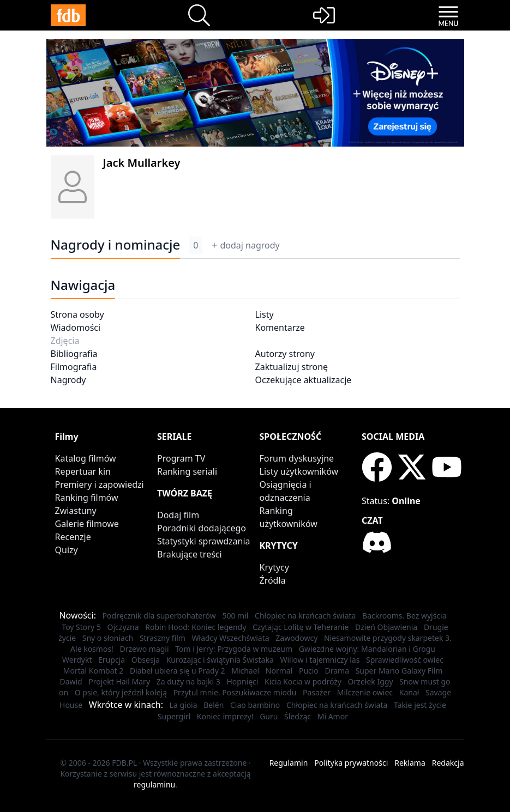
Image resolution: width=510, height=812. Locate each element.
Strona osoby (77, 314)
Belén (214, 705)
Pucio (309, 671)
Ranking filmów (87, 498)
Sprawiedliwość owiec (405, 660)
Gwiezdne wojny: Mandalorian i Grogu (367, 649)
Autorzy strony (285, 354)
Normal (279, 671)
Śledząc (298, 716)
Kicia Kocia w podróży (303, 681)
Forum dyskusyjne (297, 458)
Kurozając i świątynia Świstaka (220, 660)
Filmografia (74, 367)
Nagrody (68, 380)
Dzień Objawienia (386, 627)
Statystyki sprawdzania (204, 541)
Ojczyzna (123, 627)
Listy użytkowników (299, 471)
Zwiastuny (76, 511)
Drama (337, 671)
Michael (245, 671)
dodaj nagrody (245, 245)
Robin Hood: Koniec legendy (196, 627)
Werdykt (77, 660)
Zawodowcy (296, 638)
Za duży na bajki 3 (188, 681)
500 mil (235, 616)
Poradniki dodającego (202, 528)
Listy (265, 314)
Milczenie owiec (365, 692)
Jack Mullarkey (142, 163)
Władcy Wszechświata (231, 638)
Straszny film (163, 638)
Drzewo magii (145, 649)
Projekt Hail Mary (119, 681)
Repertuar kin (83, 471)
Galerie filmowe (87, 524)
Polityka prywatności (351, 763)
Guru (269, 716)
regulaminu (154, 784)
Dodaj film (178, 515)
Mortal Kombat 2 (94, 671)
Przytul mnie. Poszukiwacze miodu (235, 692)
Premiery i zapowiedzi (100, 484)
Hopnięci (242, 681)
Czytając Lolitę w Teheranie (301, 627)
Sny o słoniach (108, 638)
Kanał (409, 692)
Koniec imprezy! (225, 716)
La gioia (184, 705)
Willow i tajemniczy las (320, 660)
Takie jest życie (420, 705)
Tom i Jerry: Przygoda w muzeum (234, 649)
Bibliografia (74, 354)
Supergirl (174, 716)
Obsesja (146, 660)
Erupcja (112, 660)
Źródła (273, 580)
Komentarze (280, 328)
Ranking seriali (187, 471)
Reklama (410, 763)
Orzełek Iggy (371, 681)
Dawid (71, 681)
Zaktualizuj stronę (292, 367)
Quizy (67, 550)
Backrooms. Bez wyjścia (404, 616)
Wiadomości (76, 328)
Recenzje (73, 537)
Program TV (181, 458)
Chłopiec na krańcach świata (305, 616)
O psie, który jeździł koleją (121, 692)
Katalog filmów (86, 458)
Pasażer (317, 692)
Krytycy (274, 567)
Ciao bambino (255, 705)
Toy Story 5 (81, 627)
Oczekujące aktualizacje (304, 380)
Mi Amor (333, 716)
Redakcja (448, 763)
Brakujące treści (190, 554)
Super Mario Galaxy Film (399, 671)
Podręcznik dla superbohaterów (159, 616)
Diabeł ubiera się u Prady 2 (178, 671)
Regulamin (289, 763)
